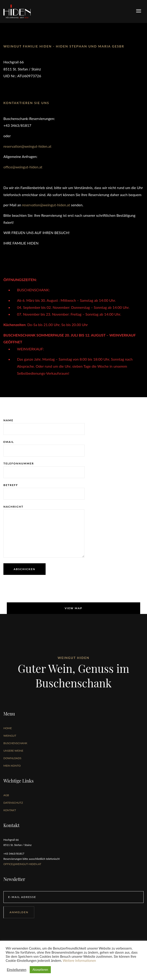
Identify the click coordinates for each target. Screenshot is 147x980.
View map (73, 608)
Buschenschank (15, 743)
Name (44, 427)
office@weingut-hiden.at (23, 167)
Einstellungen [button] (17, 970)
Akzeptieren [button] (40, 970)
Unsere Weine (13, 751)
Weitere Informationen (79, 961)
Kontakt (10, 810)
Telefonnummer (44, 470)
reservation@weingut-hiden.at (27, 146)
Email (44, 448)
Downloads (12, 758)
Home (8, 728)
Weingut (10, 736)
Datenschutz (13, 803)
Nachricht (44, 531)
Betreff (44, 491)
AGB (6, 795)
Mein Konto (12, 766)
